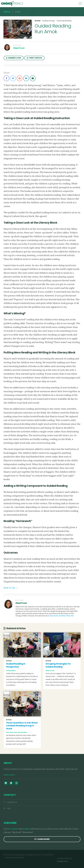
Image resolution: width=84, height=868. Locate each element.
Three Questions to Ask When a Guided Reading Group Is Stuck (22, 725)
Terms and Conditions (15, 857)
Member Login (14, 58)
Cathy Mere (11, 670)
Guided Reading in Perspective (16, 665)
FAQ (7, 808)
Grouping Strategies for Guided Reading (58, 665)
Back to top (11, 587)
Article (38, 21)
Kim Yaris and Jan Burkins (17, 732)
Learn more (10, 774)
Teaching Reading (64, 21)
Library (7, 12)
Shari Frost (19, 48)
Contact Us (10, 802)
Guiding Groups (49, 21)
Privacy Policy (48, 854)
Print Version (34, 58)
